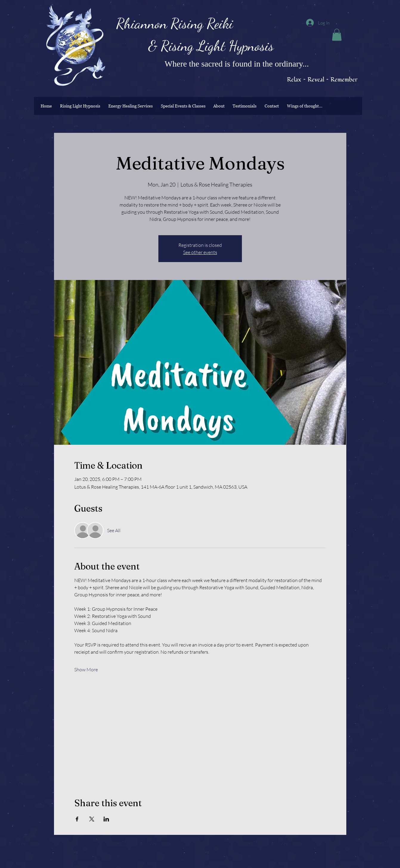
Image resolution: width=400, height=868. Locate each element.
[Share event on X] (92, 819)
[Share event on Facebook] (77, 819)
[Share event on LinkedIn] (106, 819)
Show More (86, 670)
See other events (200, 252)
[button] (337, 35)
